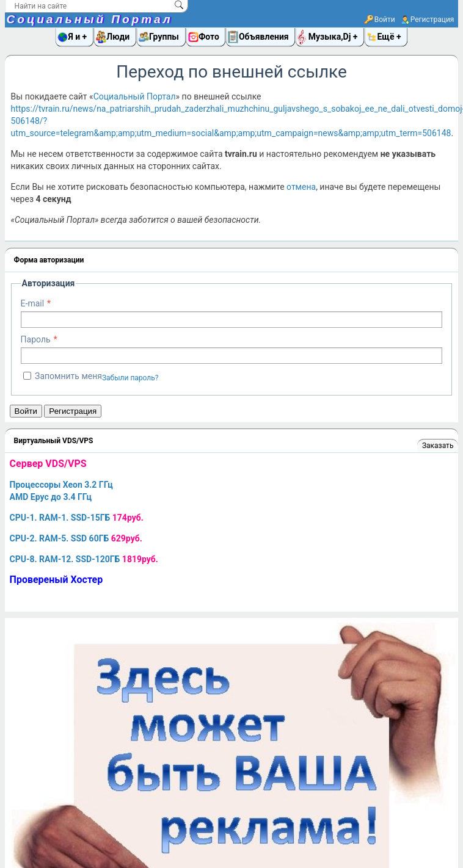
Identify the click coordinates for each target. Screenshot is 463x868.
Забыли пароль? (130, 378)
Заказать (438, 446)
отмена (301, 187)
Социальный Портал (90, 19)
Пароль (36, 339)
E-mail (33, 303)
